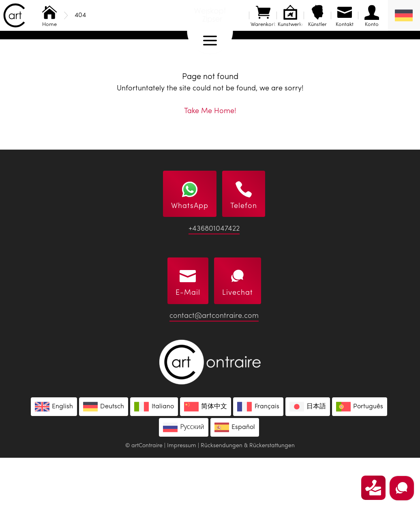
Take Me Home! (210, 159)
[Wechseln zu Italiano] (154, 455)
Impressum (182, 494)
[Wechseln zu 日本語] (308, 455)
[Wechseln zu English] (54, 455)
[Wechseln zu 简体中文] (206, 455)
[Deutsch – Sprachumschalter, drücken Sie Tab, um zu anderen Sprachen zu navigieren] (404, 15)
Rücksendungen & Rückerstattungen (248, 494)
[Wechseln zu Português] (360, 455)
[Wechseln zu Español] (235, 476)
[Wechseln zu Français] (258, 455)
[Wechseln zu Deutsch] (104, 455)
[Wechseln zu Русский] (184, 476)
